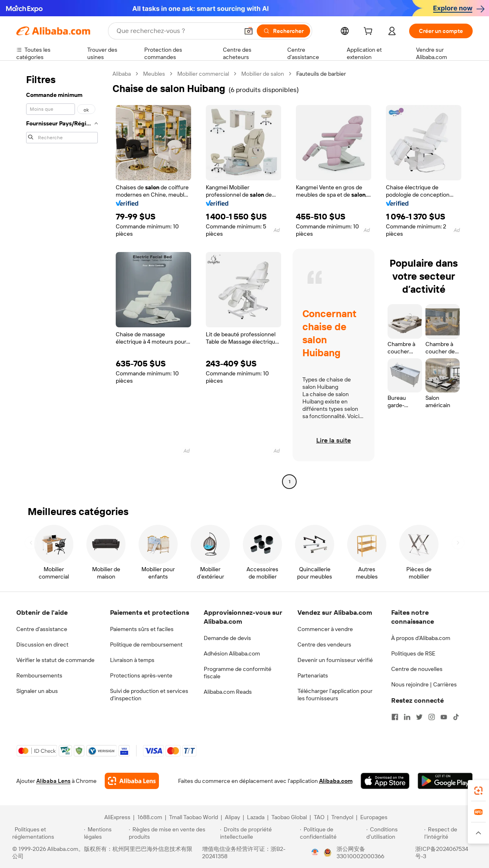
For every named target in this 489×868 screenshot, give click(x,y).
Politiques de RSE (413, 653)
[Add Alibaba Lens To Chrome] (132, 781)
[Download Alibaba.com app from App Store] (385, 781)
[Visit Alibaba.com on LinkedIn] (407, 717)
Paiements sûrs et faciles (142, 629)
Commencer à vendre (325, 629)
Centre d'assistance (42, 629)
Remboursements (39, 675)
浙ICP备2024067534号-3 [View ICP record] (442, 853)
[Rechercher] (283, 31)
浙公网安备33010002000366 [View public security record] (360, 853)
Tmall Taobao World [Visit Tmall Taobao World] (194, 817)
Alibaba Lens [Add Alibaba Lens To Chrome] (53, 781)
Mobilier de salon (263, 74)
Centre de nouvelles (417, 669)
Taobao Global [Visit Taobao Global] (289, 817)
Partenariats (313, 675)
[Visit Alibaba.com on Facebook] (395, 717)
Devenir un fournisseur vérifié (335, 660)
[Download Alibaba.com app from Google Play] (445, 781)
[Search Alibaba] (177, 31)
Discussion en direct (42, 644)
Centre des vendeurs (324, 644)
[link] (478, 791)
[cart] (370, 32)
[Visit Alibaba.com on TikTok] (456, 717)
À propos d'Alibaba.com (421, 638)
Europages (374, 817)
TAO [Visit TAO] (319, 817)
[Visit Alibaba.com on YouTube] (444, 717)
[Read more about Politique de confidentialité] (332, 833)
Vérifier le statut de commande (55, 660)
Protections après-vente (141, 675)
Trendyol (342, 817)
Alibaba (122, 74)
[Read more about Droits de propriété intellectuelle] (259, 833)
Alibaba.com (336, 781)
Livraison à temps (132, 660)
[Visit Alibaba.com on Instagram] (432, 717)
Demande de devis (227, 638)
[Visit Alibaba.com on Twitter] (419, 717)
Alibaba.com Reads (228, 692)
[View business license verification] (315, 853)
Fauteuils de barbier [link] (321, 74)
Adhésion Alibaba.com (232, 653)
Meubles (154, 74)
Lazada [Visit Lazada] (256, 817)
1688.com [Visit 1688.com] (150, 817)
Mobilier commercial (203, 74)
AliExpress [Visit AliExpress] (117, 817)
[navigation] (62, 279)
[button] (249, 31)
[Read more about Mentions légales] (105, 833)
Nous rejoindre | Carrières (424, 684)
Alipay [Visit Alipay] (232, 817)
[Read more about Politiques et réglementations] (47, 833)
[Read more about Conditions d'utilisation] (394, 833)
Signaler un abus (37, 691)
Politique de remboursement (146, 644)
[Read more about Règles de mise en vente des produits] (173, 833)
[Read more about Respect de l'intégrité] (450, 833)
